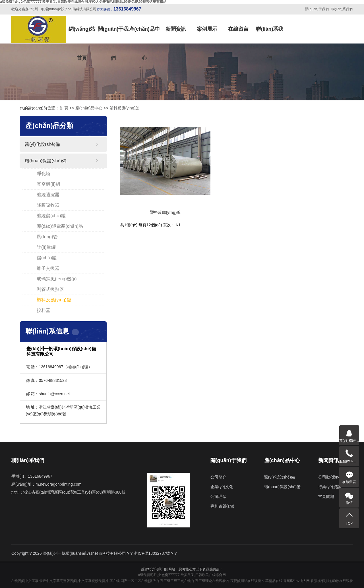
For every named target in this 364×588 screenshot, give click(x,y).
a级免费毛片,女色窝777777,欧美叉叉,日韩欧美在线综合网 (182, 575)
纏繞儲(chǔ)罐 (51, 216)
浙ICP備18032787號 (152, 553)
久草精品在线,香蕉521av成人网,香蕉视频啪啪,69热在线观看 (307, 581)
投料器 (44, 310)
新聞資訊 (176, 29)
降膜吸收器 (48, 205)
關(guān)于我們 (317, 9)
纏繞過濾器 (48, 195)
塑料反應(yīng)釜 (125, 108)
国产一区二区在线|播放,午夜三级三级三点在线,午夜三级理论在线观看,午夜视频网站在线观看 (191, 581)
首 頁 (64, 108)
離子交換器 (48, 268)
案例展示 (207, 29)
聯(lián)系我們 (342, 9)
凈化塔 (44, 174)
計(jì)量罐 (46, 247)
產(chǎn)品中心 (144, 35)
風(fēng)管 (47, 237)
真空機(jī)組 (48, 184)
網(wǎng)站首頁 (82, 35)
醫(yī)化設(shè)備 (42, 144)
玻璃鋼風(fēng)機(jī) (57, 279)
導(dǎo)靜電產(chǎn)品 (60, 226)
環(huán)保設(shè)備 (46, 161)
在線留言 (238, 29)
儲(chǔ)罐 (47, 258)
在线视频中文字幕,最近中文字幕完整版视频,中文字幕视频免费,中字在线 (65, 581)
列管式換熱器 (50, 289)
